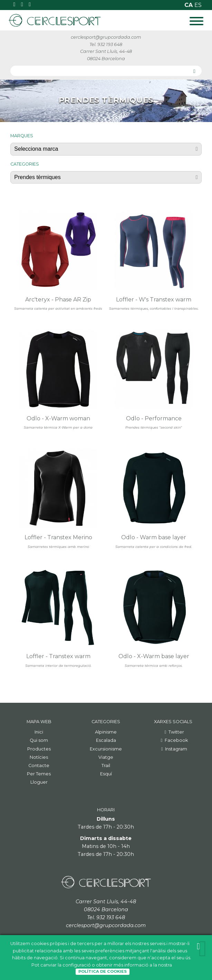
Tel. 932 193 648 (106, 44)
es (198, 5)
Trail (106, 766)
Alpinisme (106, 732)
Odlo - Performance (154, 418)
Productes (39, 749)
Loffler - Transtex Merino (58, 537)
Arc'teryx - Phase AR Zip (58, 300)
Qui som (39, 740)
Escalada (106, 740)
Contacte (39, 766)
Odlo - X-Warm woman (58, 418)
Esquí (106, 774)
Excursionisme (106, 749)
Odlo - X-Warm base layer (154, 656)
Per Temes (39, 774)
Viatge (106, 757)
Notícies (39, 757)
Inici (39, 732)
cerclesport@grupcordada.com (106, 37)
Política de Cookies (103, 971)
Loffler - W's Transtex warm (154, 300)
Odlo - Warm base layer (154, 537)
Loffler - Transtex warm (58, 656)
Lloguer (39, 782)
